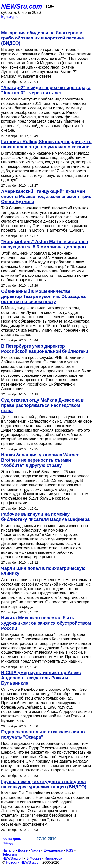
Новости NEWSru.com (24, 862)
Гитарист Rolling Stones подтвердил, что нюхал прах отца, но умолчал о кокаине (46, 144)
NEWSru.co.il (13, 858)
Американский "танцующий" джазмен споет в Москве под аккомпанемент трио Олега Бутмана (46, 197)
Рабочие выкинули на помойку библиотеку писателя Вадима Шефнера (45, 517)
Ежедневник (53, 850)
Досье (23, 850)
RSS (70, 850)
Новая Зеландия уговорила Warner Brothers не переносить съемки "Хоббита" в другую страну (40, 460)
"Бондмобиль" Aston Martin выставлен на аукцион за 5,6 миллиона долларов (45, 244)
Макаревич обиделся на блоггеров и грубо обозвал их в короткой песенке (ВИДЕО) (43, 38)
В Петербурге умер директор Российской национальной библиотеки (45, 349)
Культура (10, 17)
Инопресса (53, 858)
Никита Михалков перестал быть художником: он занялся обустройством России (46, 623)
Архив (36, 850)
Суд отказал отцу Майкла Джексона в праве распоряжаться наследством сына (42, 405)
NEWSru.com (22, 6)
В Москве (34, 858)
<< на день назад (12, 841)
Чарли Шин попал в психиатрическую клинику (43, 571)
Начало (9, 850)
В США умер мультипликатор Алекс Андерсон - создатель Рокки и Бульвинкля (41, 678)
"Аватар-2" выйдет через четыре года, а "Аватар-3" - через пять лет (46, 90)
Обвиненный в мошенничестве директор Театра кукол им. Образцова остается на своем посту (43, 296)
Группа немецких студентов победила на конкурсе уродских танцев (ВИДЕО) (44, 784)
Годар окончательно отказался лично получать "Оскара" (43, 735)
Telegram (10, 854)
